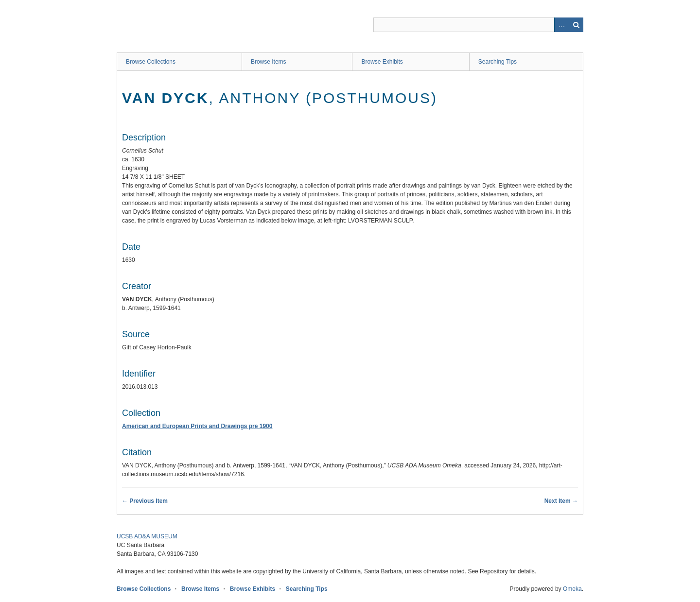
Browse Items (269, 62)
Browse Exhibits (382, 62)
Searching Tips (498, 62)
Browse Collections (151, 62)
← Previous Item (145, 501)
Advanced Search (561, 25)
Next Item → (561, 501)
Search (576, 25)
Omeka (572, 589)
